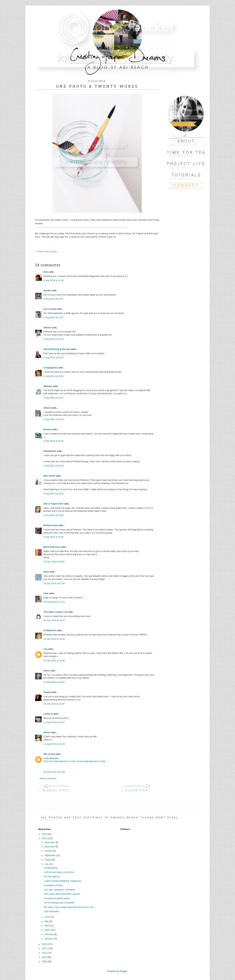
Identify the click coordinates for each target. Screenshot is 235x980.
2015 (45, 834)
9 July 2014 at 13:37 (53, 318)
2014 (45, 838)
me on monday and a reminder (59, 903)
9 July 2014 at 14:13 (53, 339)
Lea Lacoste (50, 309)
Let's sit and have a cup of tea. (59, 872)
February (49, 934)
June (47, 917)
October (49, 851)
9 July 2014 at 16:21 (53, 398)
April (47, 926)
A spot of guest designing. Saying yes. (63, 881)
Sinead (47, 692)
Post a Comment (48, 778)
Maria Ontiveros (52, 547)
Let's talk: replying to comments (60, 890)
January (49, 939)
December (50, 842)
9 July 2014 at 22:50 (53, 515)
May (47, 921)
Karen (47, 671)
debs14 (47, 408)
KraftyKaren (50, 630)
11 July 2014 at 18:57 (54, 722)
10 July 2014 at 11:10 (54, 602)
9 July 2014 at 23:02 (53, 537)
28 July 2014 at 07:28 (54, 772)
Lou (45, 649)
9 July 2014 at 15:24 (53, 358)
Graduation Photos (53, 885)
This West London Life (55, 612)
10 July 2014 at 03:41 (54, 562)
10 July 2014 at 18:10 (54, 639)
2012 (45, 949)
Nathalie (48, 386)
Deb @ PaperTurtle (53, 504)
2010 (45, 957)
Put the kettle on (52, 877)
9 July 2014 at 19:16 (53, 494)
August (48, 860)
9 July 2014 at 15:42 (53, 376)
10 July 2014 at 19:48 (54, 661)
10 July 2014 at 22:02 (54, 682)
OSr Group (49, 754)
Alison (47, 732)
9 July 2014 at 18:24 (53, 441)
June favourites (51, 911)
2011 (45, 953)
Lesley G (48, 714)
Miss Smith (49, 476)
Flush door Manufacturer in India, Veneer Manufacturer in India (74, 761)
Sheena (47, 328)
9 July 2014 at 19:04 (53, 466)
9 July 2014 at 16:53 (53, 419)
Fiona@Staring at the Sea (57, 349)
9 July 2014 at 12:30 (53, 280)
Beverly (47, 429)
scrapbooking (51, 868)
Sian (46, 272)
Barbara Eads (51, 525)
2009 (45, 962)
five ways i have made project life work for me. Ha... (69, 907)
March (48, 930)
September (50, 855)
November (50, 847)
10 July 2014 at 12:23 (54, 620)
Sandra (47, 291)
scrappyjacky (50, 368)
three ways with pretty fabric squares (62, 894)
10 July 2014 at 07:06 (54, 583)
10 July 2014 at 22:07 (54, 704)
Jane (46, 593)
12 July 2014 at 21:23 (54, 744)
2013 (45, 944)
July (47, 864)
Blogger (123, 971)
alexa (46, 572)
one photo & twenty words (57, 898)
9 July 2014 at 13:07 (53, 299)
